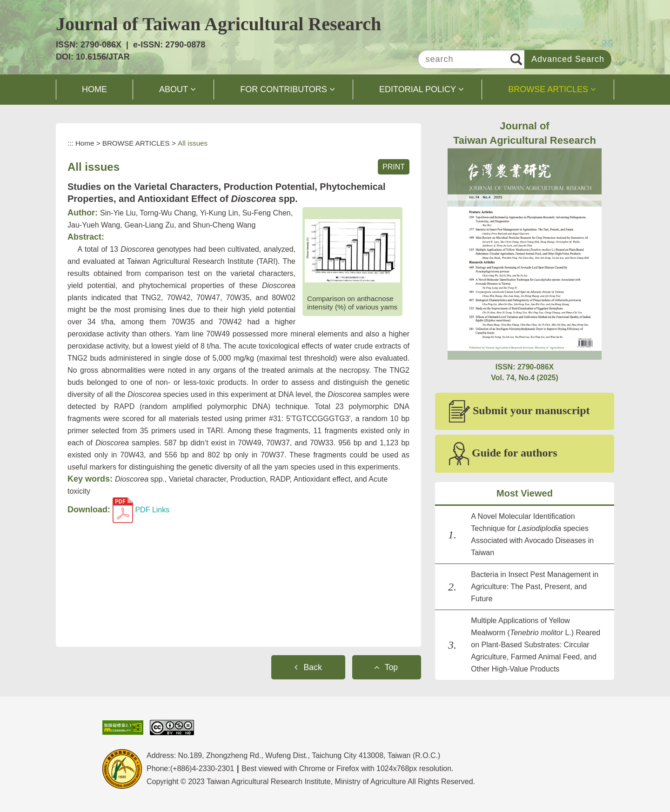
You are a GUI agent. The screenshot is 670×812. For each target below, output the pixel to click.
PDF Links (141, 510)
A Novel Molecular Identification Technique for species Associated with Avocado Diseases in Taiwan (532, 534)
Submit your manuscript (519, 411)
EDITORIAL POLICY (418, 89)
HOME (94, 89)
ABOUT (174, 89)
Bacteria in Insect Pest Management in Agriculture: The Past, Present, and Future (535, 587)
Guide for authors (503, 454)
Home (85, 143)
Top (391, 667)
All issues (193, 143)
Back (313, 667)
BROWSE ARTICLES (548, 89)
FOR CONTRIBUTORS (284, 89)
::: (70, 143)
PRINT (394, 167)
